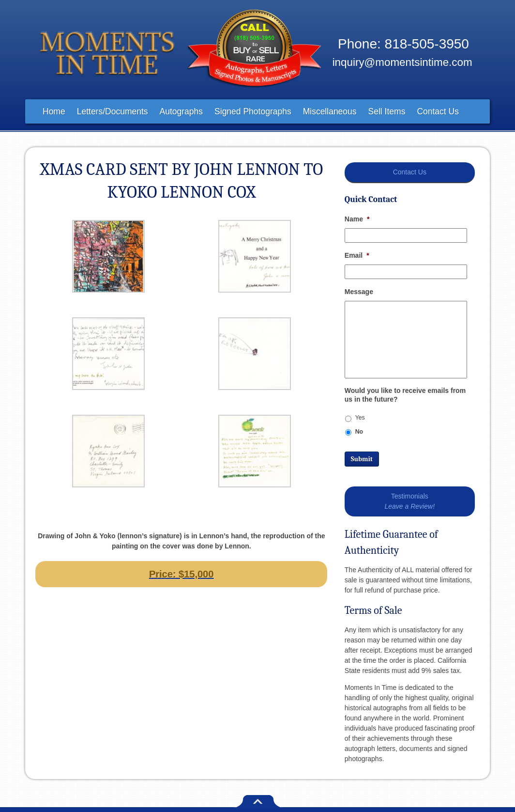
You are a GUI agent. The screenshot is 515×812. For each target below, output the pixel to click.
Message (359, 292)
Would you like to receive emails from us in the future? (405, 395)
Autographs (182, 111)
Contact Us (438, 111)
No (359, 432)
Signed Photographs (253, 111)
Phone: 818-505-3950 (403, 44)
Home (54, 111)
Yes (360, 418)
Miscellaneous (330, 111)
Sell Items (387, 111)
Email (357, 255)
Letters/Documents (113, 111)
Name (357, 219)
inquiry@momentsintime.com (402, 62)
